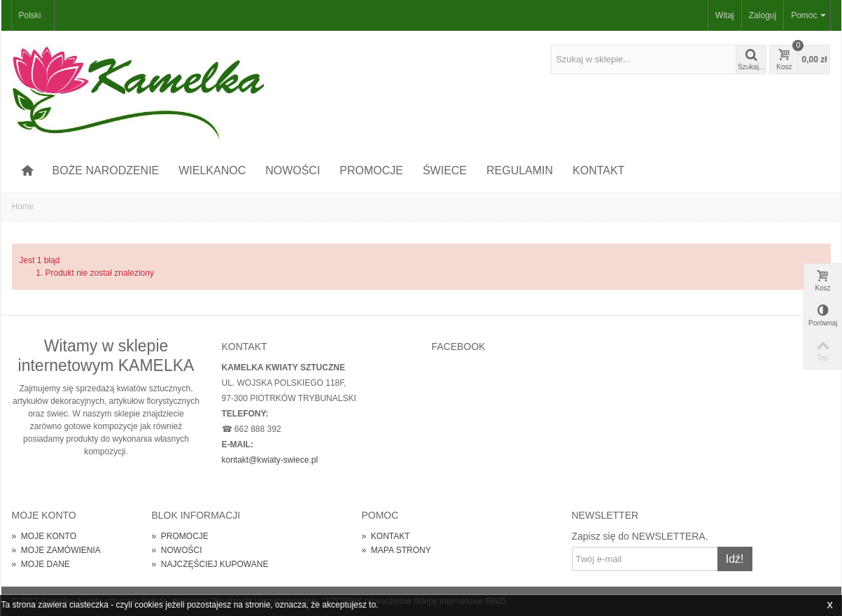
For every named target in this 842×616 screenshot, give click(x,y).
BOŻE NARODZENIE (105, 170)
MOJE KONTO (44, 536)
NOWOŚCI (293, 170)
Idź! (735, 559)
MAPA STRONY (397, 550)
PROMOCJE (371, 170)
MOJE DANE (41, 564)
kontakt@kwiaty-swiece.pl (270, 460)
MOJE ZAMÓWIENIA (56, 550)
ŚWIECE (445, 170)
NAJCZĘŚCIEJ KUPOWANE (210, 564)
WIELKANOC (212, 170)
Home (23, 206)
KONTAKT (598, 170)
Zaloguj (763, 15)
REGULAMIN (520, 170)
